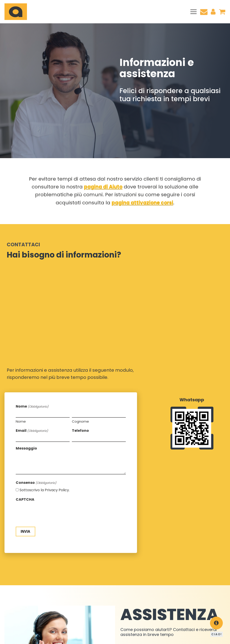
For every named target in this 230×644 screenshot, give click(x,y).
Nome (21, 309)
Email (32, 319)
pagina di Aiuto (103, 187)
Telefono (80, 318)
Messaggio (26, 336)
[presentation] (50, 401)
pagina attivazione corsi (142, 203)
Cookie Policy (71, 637)
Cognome (80, 309)
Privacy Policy (95, 637)
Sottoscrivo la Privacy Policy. (45, 378)
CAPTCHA (25, 387)
